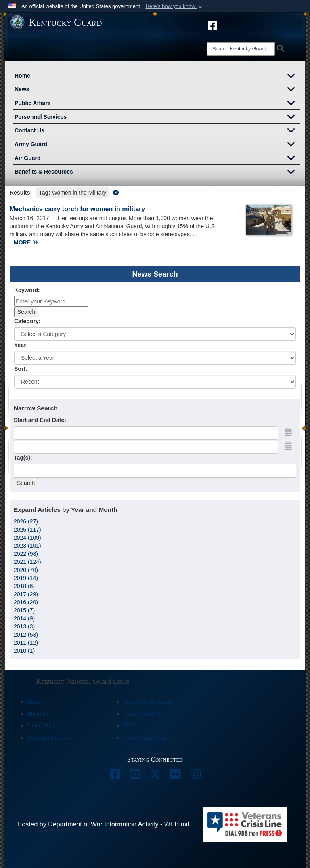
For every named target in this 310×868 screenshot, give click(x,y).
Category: (27, 321)
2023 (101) (27, 546)
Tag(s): (23, 458)
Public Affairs (157, 104)
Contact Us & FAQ (145, 714)
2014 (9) (24, 618)
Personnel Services (157, 118)
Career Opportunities (147, 738)
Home (157, 76)
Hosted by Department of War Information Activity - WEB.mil (103, 824)
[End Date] (146, 447)
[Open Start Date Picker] (288, 432)
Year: (21, 345)
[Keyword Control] (51, 301)
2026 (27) (26, 521)
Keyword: (27, 290)
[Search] (241, 49)
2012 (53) (26, 635)
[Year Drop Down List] (155, 358)
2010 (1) (24, 651)
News (157, 90)
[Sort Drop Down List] (155, 382)
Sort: (21, 369)
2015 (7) (24, 610)
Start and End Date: (40, 420)
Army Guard (157, 145)
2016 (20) (26, 602)
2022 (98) (26, 554)
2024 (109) (27, 538)
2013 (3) (24, 626)
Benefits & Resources (157, 172)
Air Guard (157, 159)
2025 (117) (27, 530)
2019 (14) (26, 578)
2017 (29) (26, 594)
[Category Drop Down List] (155, 334)
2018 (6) (24, 586)
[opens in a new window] (213, 25)
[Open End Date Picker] (288, 446)
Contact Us (157, 131)
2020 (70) (26, 570)
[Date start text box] (146, 433)
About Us (38, 714)
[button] (175, 6)
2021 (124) (27, 562)
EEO (129, 726)
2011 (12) (26, 643)
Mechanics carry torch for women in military (77, 209)
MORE (26, 242)
